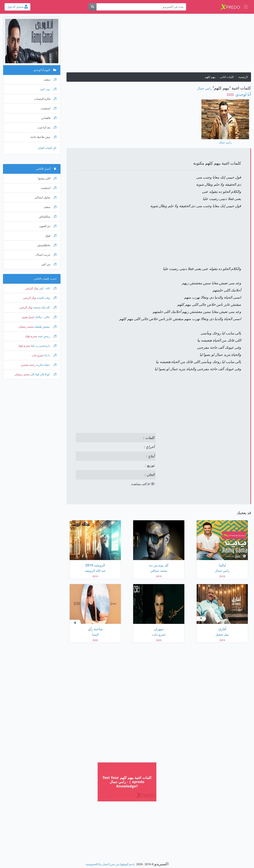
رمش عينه (47, 336)
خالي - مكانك (45, 317)
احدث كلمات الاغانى (45, 279)
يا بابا (50, 355)
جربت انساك (46, 255)
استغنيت (49, 108)
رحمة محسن (28, 365)
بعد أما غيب (47, 128)
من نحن (115, 864)
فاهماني (49, 118)
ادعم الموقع (128, 864)
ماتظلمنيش (47, 245)
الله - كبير (47, 288)
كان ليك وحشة (45, 307)
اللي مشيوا (47, 178)
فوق (51, 236)
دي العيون (48, 226)
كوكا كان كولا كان (43, 374)
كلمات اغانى (227, 77)
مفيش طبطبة (45, 327)
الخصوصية (92, 864)
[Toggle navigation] (246, 7)
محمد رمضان (26, 327)
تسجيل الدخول (17, 7)
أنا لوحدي (243, 94)
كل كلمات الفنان (47, 148)
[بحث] (92, 7)
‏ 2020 (231, 95)
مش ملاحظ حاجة (43, 137)
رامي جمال (204, 88)
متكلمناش (48, 217)
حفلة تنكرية (46, 365)
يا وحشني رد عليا (43, 346)
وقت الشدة (46, 298)
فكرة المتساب (45, 99)
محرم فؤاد (31, 336)
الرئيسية (243, 77)
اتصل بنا (104, 864)
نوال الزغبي (32, 288)
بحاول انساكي (45, 198)
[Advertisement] (159, 45)
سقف (50, 80)
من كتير (49, 264)
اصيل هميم (28, 317)
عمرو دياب (38, 355)
